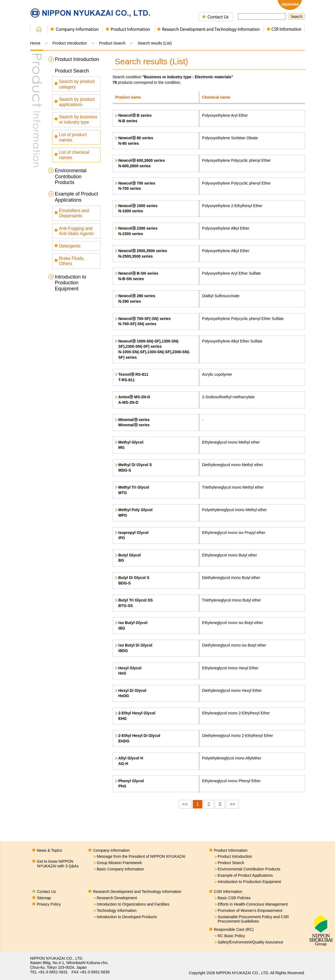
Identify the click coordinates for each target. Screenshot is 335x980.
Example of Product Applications (77, 197)
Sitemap (44, 898)
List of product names (73, 137)
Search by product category (77, 84)
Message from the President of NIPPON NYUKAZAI (139, 856)
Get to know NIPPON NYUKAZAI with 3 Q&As (58, 864)
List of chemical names (74, 155)
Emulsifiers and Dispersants (74, 213)
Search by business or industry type (78, 119)
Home (35, 43)
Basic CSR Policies (232, 898)
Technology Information (115, 911)
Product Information (231, 850)
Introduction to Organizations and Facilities (131, 904)
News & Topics (49, 850)
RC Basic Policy (229, 936)
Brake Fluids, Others (72, 261)
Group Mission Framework (117, 863)
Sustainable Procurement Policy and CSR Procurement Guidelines (251, 919)
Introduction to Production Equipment (71, 283)
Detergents (70, 246)
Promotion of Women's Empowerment (248, 911)
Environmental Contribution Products (71, 176)
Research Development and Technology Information (137, 892)
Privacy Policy (49, 904)
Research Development (115, 898)
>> (232, 804)
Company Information (111, 850)
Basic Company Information (118, 869)
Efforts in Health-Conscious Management (251, 904)
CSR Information (228, 892)
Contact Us (46, 892)
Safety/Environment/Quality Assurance (249, 942)
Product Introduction (70, 43)
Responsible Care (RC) (234, 929)
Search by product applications (77, 102)
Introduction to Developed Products (125, 917)
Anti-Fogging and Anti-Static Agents (76, 231)
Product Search (72, 71)
